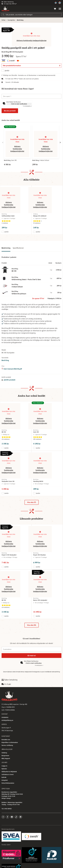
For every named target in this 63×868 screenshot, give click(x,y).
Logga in (4, 766)
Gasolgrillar (11, 20)
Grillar (4, 20)
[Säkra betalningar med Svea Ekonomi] (11, 836)
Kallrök (4, 777)
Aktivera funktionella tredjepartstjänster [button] (32, 41)
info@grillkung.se (7, 720)
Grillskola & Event (8, 774)
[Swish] (31, 836)
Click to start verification (19, 104)
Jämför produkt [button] (8, 380)
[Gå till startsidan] (5, 9)
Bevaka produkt (10, 111)
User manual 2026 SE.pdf (13, 369)
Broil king (20, 20)
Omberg (4, 753)
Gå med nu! (32, 656)
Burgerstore (5, 756)
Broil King (5, 360)
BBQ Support (6, 758)
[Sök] (31, 15)
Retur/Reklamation (8, 783)
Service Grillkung (7, 745)
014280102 (5, 717)
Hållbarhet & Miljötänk (9, 772)
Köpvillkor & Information (10, 742)
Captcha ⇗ (27, 106)
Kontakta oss (6, 740)
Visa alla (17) (32, 502)
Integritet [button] (5, 780)
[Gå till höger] (60, 142)
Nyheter (4, 769)
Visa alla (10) (32, 625)
